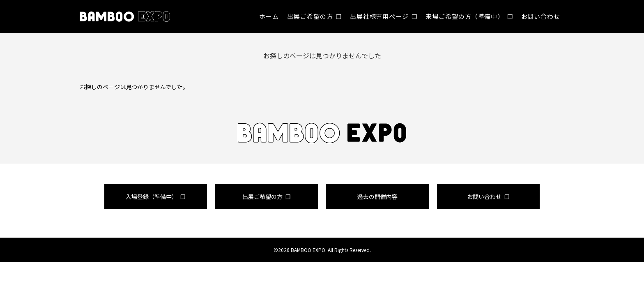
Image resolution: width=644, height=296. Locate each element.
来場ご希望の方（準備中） (465, 16)
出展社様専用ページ (379, 16)
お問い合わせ (541, 16)
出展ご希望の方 (310, 16)
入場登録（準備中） (152, 197)
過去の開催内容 (377, 197)
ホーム (269, 16)
